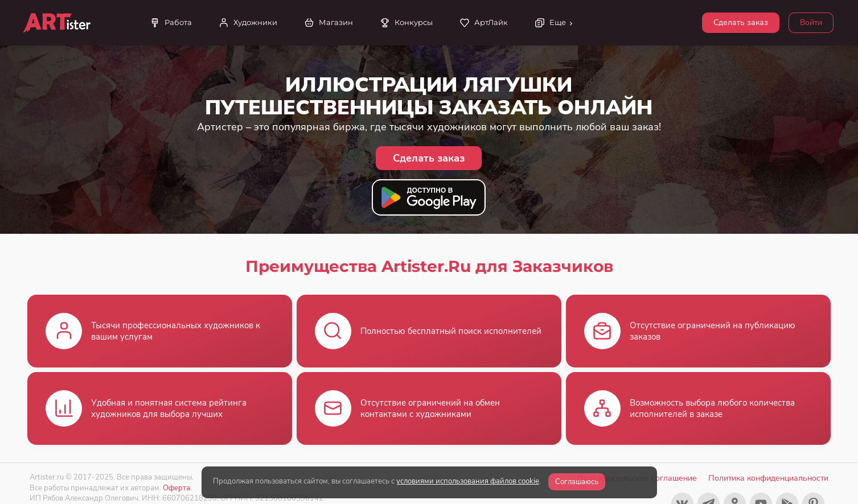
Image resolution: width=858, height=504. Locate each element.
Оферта (176, 488)
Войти (811, 22)
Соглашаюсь (577, 482)
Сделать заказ (741, 22)
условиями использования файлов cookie (468, 481)
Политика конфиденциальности (768, 478)
